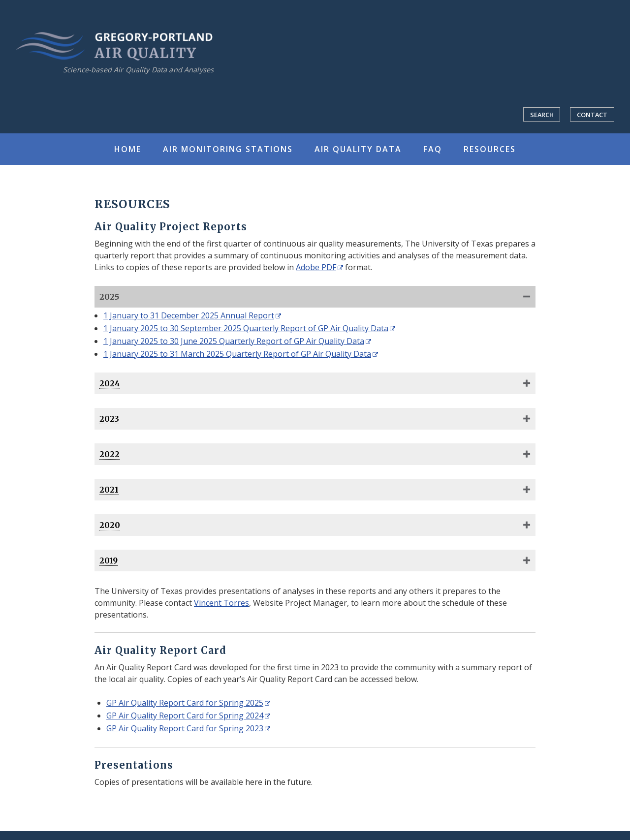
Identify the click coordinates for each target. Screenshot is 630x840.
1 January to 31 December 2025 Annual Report (189, 315)
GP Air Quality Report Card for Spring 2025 (185, 703)
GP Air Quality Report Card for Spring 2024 (185, 716)
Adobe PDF (316, 267)
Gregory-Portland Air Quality (114, 46)
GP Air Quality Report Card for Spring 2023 (185, 728)
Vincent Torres (221, 603)
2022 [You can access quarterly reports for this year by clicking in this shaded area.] (110, 454)
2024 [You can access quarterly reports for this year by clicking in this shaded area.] (110, 383)
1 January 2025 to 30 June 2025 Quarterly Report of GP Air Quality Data (234, 341)
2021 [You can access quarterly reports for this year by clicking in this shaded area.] (109, 490)
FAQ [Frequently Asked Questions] (433, 149)
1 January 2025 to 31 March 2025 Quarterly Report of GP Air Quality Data (237, 354)
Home (128, 149)
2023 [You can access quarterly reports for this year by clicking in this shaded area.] (109, 419)
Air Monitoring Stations (228, 149)
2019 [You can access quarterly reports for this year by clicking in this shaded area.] (109, 560)
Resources (490, 149)
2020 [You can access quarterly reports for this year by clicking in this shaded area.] (110, 525)
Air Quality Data (358, 149)
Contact (592, 115)
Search (542, 115)
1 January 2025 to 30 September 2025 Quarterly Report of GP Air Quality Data (246, 328)
